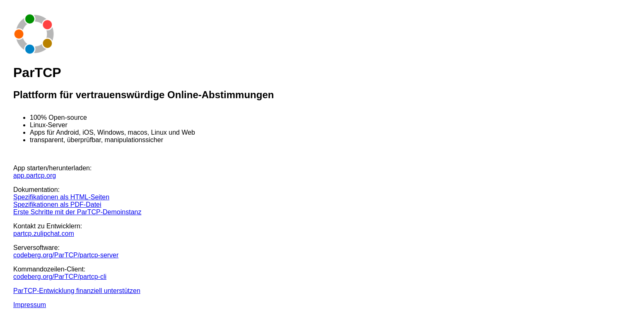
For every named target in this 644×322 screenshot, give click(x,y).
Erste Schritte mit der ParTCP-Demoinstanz (77, 212)
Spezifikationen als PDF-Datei (57, 205)
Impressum (30, 305)
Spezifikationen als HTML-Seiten (61, 197)
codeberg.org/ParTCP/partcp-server (66, 255)
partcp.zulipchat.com (44, 234)
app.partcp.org (35, 176)
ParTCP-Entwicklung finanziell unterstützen (77, 291)
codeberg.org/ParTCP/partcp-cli (60, 277)
